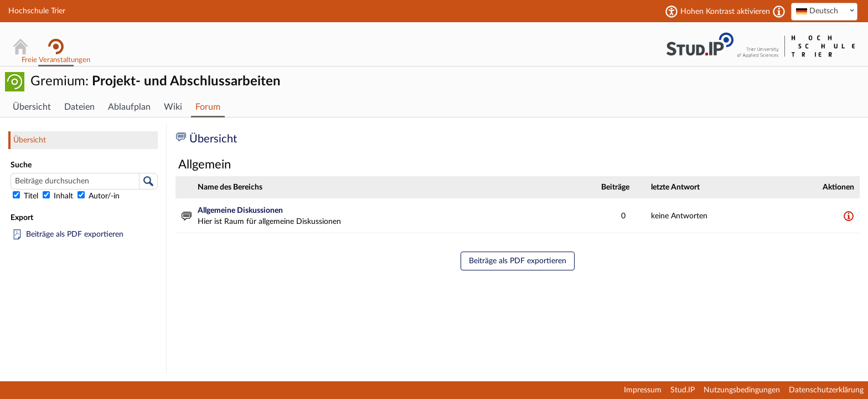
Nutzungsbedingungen (742, 390)
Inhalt (59, 196)
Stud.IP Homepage (700, 44)
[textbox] (824, 11)
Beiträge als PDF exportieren (75, 234)
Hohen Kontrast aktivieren (725, 12)
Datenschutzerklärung (826, 390)
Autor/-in (99, 196)
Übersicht (30, 140)
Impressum (643, 390)
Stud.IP (683, 390)
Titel (27, 196)
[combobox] (824, 12)
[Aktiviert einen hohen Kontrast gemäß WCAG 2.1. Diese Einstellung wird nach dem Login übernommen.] (779, 12)
